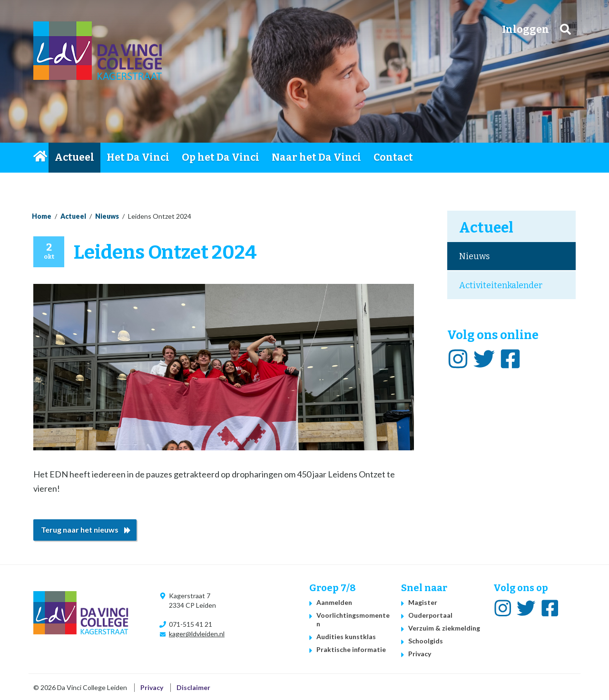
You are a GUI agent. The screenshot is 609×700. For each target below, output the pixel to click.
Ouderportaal (430, 615)
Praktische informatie (351, 649)
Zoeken (565, 29)
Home (41, 157)
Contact (393, 157)
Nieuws (107, 216)
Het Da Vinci (138, 157)
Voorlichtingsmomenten (353, 619)
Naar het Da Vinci (316, 157)
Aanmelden (334, 602)
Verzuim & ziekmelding (444, 628)
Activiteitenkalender (501, 285)
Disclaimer (193, 687)
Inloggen (526, 29)
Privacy (420, 654)
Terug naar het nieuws (80, 530)
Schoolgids (426, 641)
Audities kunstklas (346, 637)
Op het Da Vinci (221, 157)
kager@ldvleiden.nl (197, 634)
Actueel (74, 157)
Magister (423, 602)
